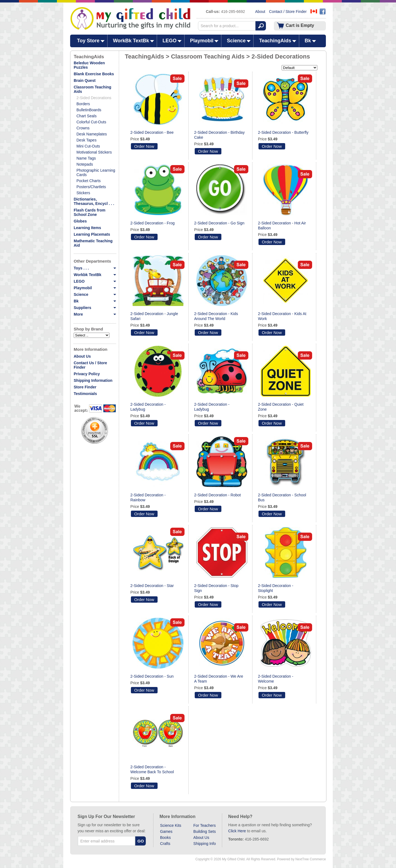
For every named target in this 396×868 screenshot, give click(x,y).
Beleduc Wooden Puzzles (89, 65)
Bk (308, 41)
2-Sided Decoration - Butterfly (283, 132)
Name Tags (86, 158)
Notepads (85, 164)
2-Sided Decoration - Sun (152, 676)
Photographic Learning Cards (96, 173)
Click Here (237, 831)
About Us (82, 356)
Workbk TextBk (95, 275)
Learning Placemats (92, 234)
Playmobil (202, 41)
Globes (80, 221)
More (95, 314)
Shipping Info (205, 844)
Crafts (165, 844)
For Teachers (204, 825)
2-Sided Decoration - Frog (152, 223)
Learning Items (87, 228)
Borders (83, 104)
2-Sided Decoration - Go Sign (219, 223)
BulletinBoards (89, 110)
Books (165, 838)
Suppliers (95, 308)
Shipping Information (93, 380)
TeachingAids (275, 41)
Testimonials (85, 394)
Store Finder (85, 387)
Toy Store (88, 41)
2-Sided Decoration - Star (152, 586)
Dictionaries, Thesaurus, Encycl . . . (94, 201)
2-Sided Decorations (94, 98)
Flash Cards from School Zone (90, 212)
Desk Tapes (86, 140)
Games (166, 831)
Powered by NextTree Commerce (301, 859)
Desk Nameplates (92, 134)
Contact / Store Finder (288, 12)
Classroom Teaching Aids (93, 89)
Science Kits (171, 825)
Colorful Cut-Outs (91, 122)
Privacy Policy (87, 374)
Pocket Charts (89, 181)
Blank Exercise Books (94, 74)
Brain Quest (85, 80)
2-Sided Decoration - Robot (218, 495)
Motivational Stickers (94, 152)
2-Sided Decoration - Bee (152, 132)
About (260, 12)
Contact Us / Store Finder (90, 365)
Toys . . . (95, 268)
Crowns (83, 128)
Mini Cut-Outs (88, 146)
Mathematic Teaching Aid (93, 243)
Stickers (83, 193)
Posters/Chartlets (91, 187)
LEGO (170, 41)
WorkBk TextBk (131, 41)
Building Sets (205, 831)
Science (236, 41)
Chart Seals (86, 116)
